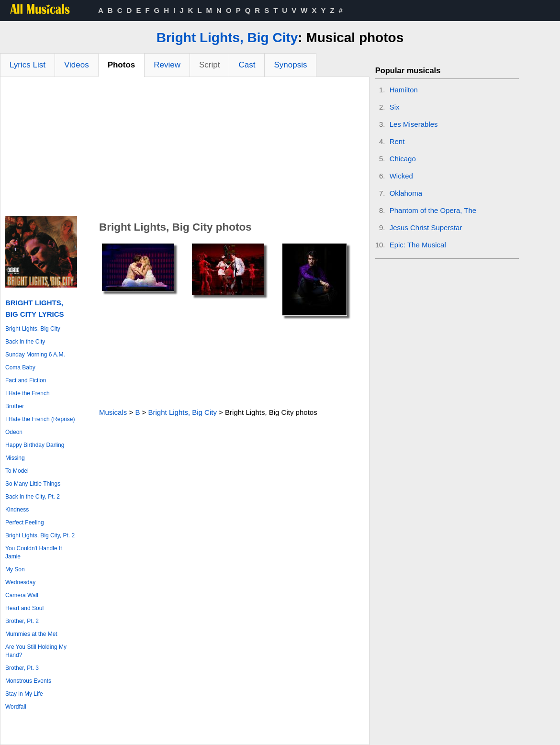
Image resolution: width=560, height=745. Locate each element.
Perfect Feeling (25, 523)
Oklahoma (406, 193)
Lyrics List (28, 65)
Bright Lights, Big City (227, 38)
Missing (15, 458)
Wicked (401, 176)
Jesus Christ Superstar (426, 228)
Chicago (403, 159)
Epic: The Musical (418, 245)
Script (209, 65)
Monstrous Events (28, 681)
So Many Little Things (33, 484)
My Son (15, 569)
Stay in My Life (24, 694)
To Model (17, 471)
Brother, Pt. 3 (22, 668)
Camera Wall (22, 595)
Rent (397, 141)
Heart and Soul (24, 608)
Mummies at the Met (31, 634)
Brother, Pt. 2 (22, 621)
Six (395, 107)
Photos (122, 65)
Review (167, 65)
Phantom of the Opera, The (433, 210)
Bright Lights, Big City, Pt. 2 (40, 535)
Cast (247, 65)
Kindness (17, 510)
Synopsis (290, 65)
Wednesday (20, 582)
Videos (77, 65)
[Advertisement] (185, 149)
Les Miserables (414, 124)
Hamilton (404, 90)
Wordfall (16, 707)
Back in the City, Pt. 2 (33, 497)
